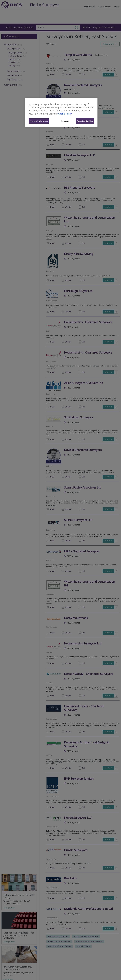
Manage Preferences (39, 121)
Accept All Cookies (85, 121)
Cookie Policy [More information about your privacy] (65, 114)
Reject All (65, 121)
